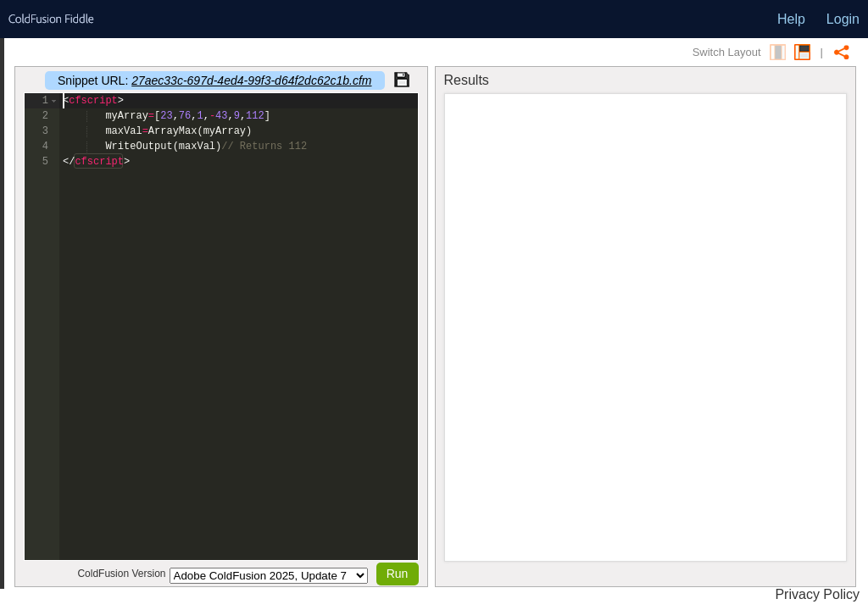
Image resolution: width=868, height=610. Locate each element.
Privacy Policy (817, 594)
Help (791, 19)
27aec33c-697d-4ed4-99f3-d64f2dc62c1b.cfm (251, 80)
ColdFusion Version (121, 574)
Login (843, 19)
